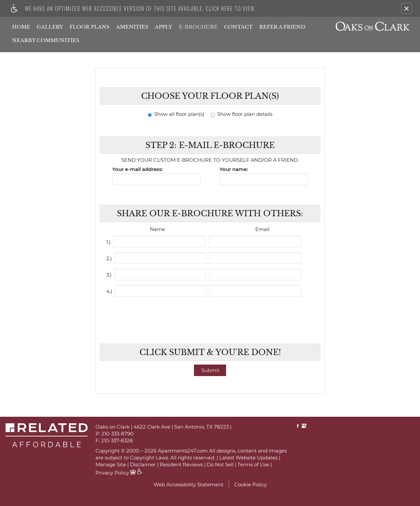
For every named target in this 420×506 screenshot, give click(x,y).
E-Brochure (198, 27)
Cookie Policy (251, 485)
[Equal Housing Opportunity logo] (133, 473)
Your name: (234, 169)
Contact (238, 27)
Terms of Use (253, 465)
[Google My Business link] (304, 427)
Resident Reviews (181, 465)
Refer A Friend (282, 27)
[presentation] (211, 316)
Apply (164, 27)
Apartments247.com (183, 451)
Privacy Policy (112, 473)
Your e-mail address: (138, 169)
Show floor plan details (241, 114)
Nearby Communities (46, 40)
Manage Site (111, 465)
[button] (407, 9)
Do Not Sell (220, 465)
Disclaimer (143, 465)
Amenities (132, 27)
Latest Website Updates (248, 458)
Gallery (50, 27)
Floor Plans (90, 27)
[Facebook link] (298, 427)
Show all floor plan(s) (176, 114)
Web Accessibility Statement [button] (189, 485)
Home (21, 27)
